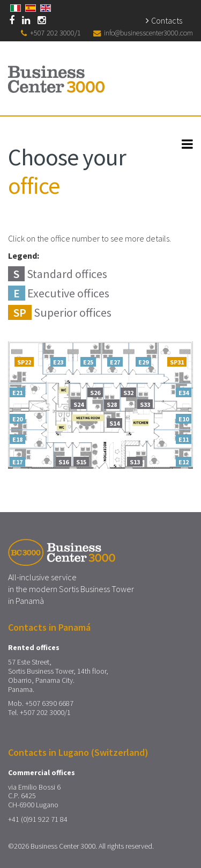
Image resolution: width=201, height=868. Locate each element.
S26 (95, 393)
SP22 (24, 362)
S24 (79, 405)
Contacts (167, 20)
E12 (184, 462)
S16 (64, 462)
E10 (184, 419)
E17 (17, 462)
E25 (88, 362)
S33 (145, 405)
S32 (128, 393)
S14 (114, 424)
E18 (17, 440)
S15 (81, 462)
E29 (143, 362)
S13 (135, 462)
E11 (184, 440)
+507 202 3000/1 (55, 33)
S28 (112, 405)
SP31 (177, 362)
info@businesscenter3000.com (148, 33)
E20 (17, 419)
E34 (184, 393)
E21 (17, 393)
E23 (58, 362)
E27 (115, 362)
